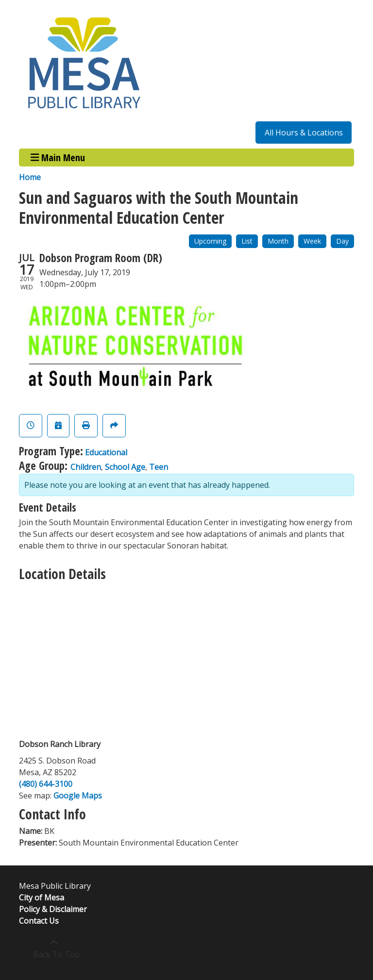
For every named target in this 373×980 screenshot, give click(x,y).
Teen (159, 467)
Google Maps (78, 796)
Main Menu (58, 158)
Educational (106, 452)
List (247, 241)
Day (342, 241)
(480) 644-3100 (46, 784)
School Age (125, 467)
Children (86, 467)
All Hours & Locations (304, 133)
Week (312, 241)
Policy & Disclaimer (53, 909)
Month (278, 241)
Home (30, 177)
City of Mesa (42, 897)
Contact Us (39, 921)
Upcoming (210, 241)
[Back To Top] (54, 948)
